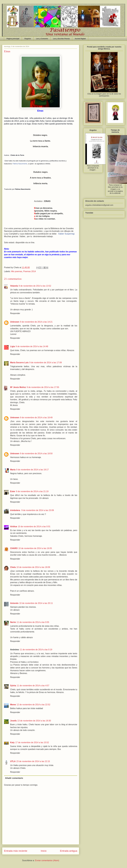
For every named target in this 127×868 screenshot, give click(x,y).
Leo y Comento (42, 39)
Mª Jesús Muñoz (18, 387)
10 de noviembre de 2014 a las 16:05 (35, 548)
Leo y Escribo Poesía (61, 39)
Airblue (14, 527)
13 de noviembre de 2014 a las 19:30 (34, 721)
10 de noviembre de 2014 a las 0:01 (34, 527)
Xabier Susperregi (66, 234)
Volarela (14, 286)
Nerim (13, 622)
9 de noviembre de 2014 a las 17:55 (43, 387)
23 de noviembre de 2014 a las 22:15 (33, 761)
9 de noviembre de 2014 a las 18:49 (36, 418)
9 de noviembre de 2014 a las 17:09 (46, 363)
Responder (15, 313)
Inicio (44, 851)
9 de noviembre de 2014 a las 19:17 (32, 470)
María (13, 470)
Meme (13, 705)
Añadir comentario (14, 778)
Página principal (13, 39)
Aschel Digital (80, 39)
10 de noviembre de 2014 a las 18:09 (33, 567)
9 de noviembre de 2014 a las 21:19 (32, 491)
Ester (13, 491)
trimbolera (15, 510)
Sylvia (13, 686)
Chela (13, 567)
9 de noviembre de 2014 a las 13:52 (35, 286)
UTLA (13, 761)
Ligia (13, 346)
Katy (12, 742)
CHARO (14, 548)
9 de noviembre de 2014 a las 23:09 (38, 510)
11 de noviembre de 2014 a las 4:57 (33, 686)
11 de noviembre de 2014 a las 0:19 (36, 650)
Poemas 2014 (30, 271)
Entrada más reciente (16, 851)
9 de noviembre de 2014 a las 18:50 (36, 454)
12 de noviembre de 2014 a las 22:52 (33, 705)
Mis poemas (17, 271)
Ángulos (28, 39)
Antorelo (14, 603)
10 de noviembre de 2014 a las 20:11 (36, 603)
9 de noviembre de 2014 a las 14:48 (32, 346)
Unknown (15, 322)
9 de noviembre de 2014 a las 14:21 (36, 322)
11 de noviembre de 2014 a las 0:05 (33, 622)
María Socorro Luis (19, 363)
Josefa (13, 721)
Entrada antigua (69, 851)
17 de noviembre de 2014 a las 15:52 (32, 742)
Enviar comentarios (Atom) (47, 860)
